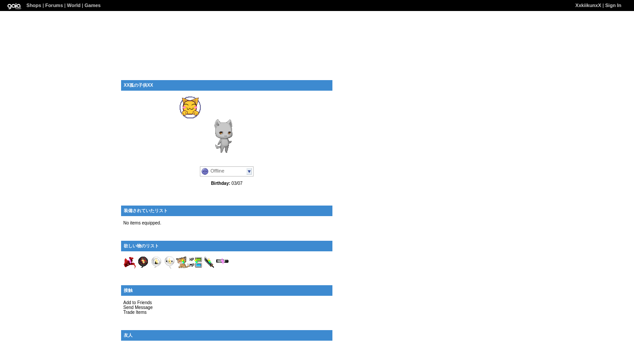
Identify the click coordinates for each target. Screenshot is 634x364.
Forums (54, 5)
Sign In (614, 5)
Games (93, 5)
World (74, 5)
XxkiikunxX (588, 5)
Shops (34, 5)
